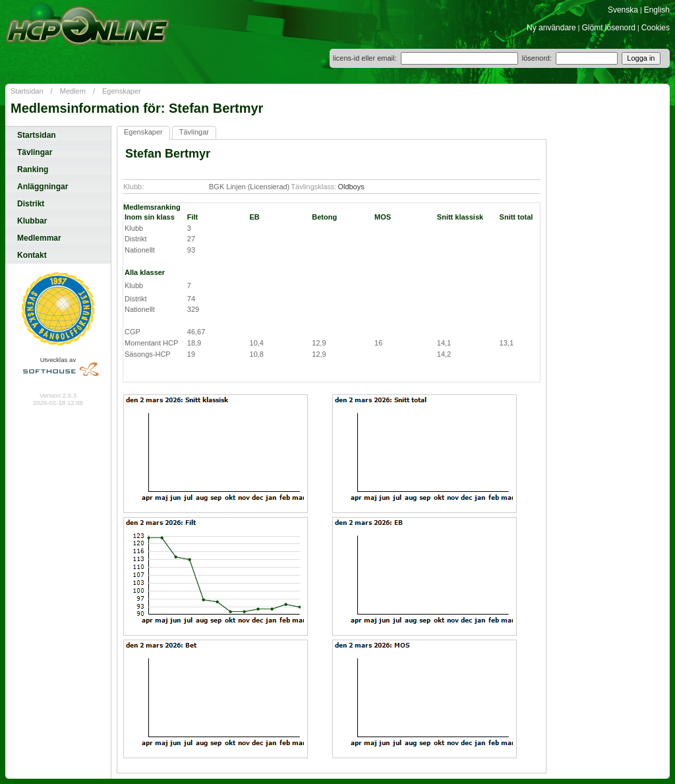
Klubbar (32, 221)
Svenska (623, 10)
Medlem (73, 91)
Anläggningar (43, 187)
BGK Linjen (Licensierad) (249, 187)
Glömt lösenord (609, 28)
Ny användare (551, 28)
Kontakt (32, 255)
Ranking (33, 169)
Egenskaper (122, 91)
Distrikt (31, 204)
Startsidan (27, 91)
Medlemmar (39, 238)
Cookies (656, 28)
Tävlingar (35, 152)
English (657, 10)
